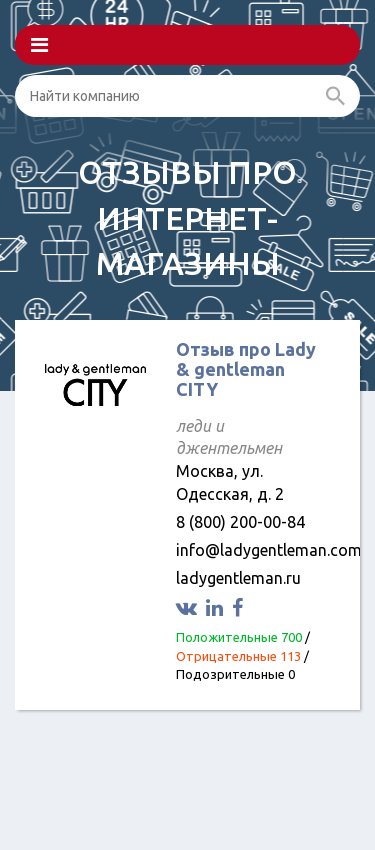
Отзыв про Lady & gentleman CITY (246, 369)
